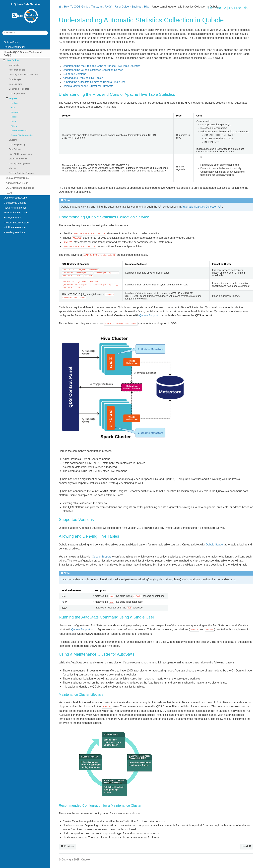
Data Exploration (17, 94)
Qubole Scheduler (19, 130)
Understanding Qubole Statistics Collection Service (93, 70)
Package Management (20, 164)
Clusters (13, 140)
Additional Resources (15, 227)
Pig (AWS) (16, 112)
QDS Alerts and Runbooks (20, 188)
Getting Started (12, 42)
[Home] (60, 7)
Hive (13, 108)
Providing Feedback (14, 232)
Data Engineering (17, 144)
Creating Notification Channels (23, 74)
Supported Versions (75, 74)
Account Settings (17, 70)
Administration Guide (17, 183)
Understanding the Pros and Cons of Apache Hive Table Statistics (102, 66)
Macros (12, 168)
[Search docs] (25, 33)
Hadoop (14, 103)
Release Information (15, 47)
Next (247, 846)
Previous (68, 846)
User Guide (11, 60)
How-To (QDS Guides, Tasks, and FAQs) (21, 54)
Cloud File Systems (18, 159)
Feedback (215, 8)
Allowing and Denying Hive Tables (83, 78)
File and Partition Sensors (21, 173)
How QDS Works (13, 218)
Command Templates (19, 89)
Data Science (15, 149)
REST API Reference (15, 208)
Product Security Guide (16, 223)
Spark (14, 121)
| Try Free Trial (238, 8)
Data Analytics (16, 79)
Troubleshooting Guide (16, 213)
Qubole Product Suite (17, 178)
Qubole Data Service (26, 13)
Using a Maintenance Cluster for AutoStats (88, 86)
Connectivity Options (15, 203)
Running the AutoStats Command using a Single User (95, 82)
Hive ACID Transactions (20, 154)
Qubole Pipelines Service (22, 135)
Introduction (14, 65)
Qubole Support (149, 315)
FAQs (9, 193)
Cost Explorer (15, 84)
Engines (12, 98)
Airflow (14, 126)
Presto (14, 117)
